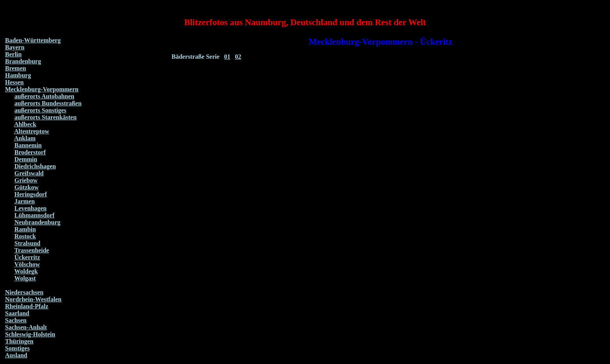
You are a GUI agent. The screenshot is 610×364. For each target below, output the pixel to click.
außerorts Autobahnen (44, 96)
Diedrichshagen (35, 166)
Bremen (16, 68)
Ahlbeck (25, 124)
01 (227, 57)
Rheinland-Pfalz (27, 306)
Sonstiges (17, 348)
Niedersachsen (24, 292)
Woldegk (26, 271)
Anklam (25, 138)
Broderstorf (30, 152)
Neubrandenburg (37, 222)
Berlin (13, 54)
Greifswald (29, 173)
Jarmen (25, 201)
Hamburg (18, 75)
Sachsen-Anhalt (26, 327)
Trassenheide (32, 250)
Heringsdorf (31, 194)
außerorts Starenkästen (46, 117)
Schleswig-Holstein (30, 334)
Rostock (25, 236)
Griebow (26, 180)
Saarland (17, 313)
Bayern (15, 47)
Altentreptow (32, 131)
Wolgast (25, 278)
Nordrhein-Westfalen (33, 299)
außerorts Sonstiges (40, 110)
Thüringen (19, 341)
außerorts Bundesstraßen (48, 103)
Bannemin (28, 145)
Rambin (25, 229)
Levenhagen (31, 208)
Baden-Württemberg (33, 40)
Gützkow (26, 187)
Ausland (16, 355)
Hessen (14, 82)
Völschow (27, 264)
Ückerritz (27, 257)
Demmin (26, 159)
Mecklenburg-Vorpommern (42, 89)
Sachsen (16, 320)
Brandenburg (23, 61)
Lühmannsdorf (34, 215)
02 (238, 57)
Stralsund (27, 243)
